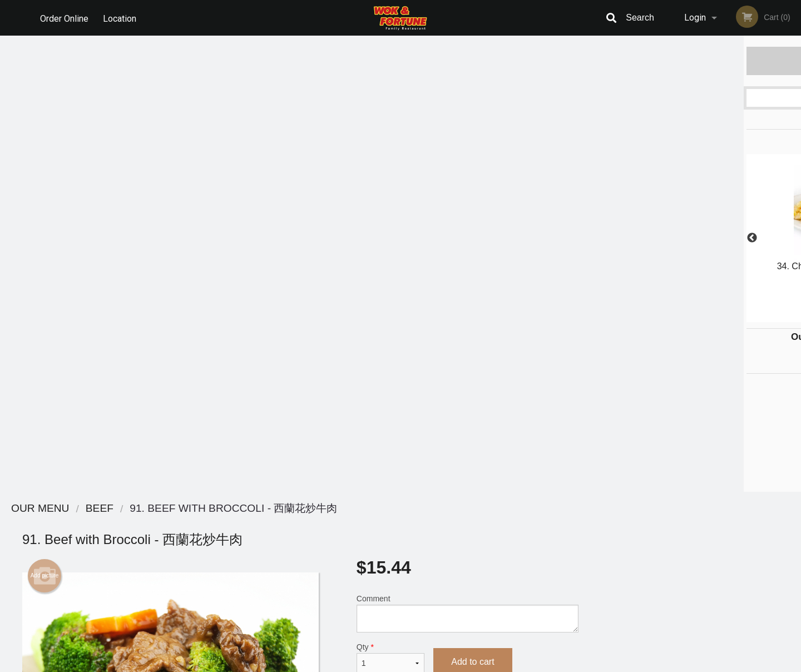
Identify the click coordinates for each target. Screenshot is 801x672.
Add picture (45, 120)
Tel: (582, 550)
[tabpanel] (701, 231)
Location (121, 18)
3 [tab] (701, 317)
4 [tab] (718, 317)
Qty (390, 202)
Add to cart (473, 206)
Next (793, 238)
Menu (372, 523)
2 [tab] (684, 317)
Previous (609, 238)
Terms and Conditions (489, 537)
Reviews (468, 523)
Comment (468, 157)
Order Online (64, 18)
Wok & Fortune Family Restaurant (217, 509)
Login (695, 18)
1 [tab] (667, 317)
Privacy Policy (477, 550)
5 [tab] (734, 317)
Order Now (701, 60)
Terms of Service (419, 664)
